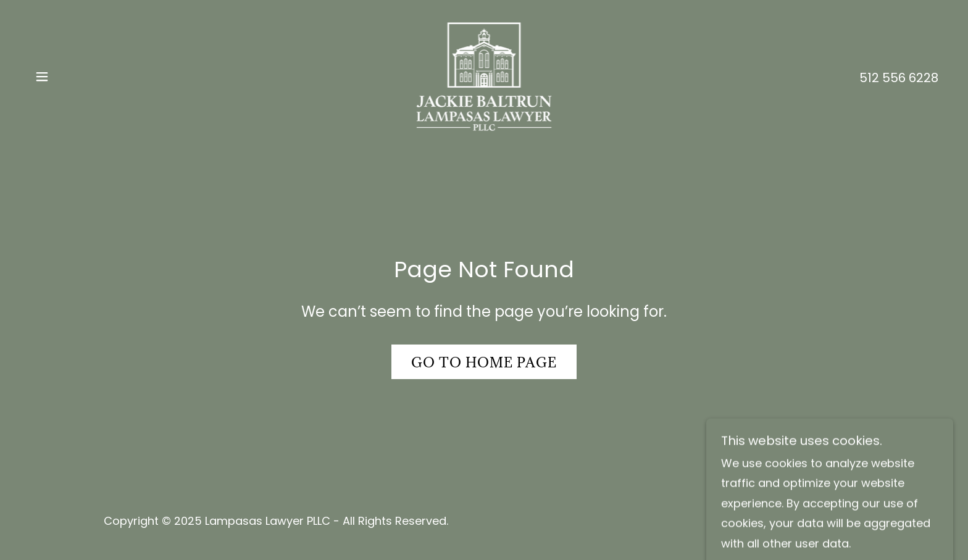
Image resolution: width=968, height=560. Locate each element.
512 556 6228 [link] (899, 78)
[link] (484, 76)
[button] (42, 77)
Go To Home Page (484, 362)
